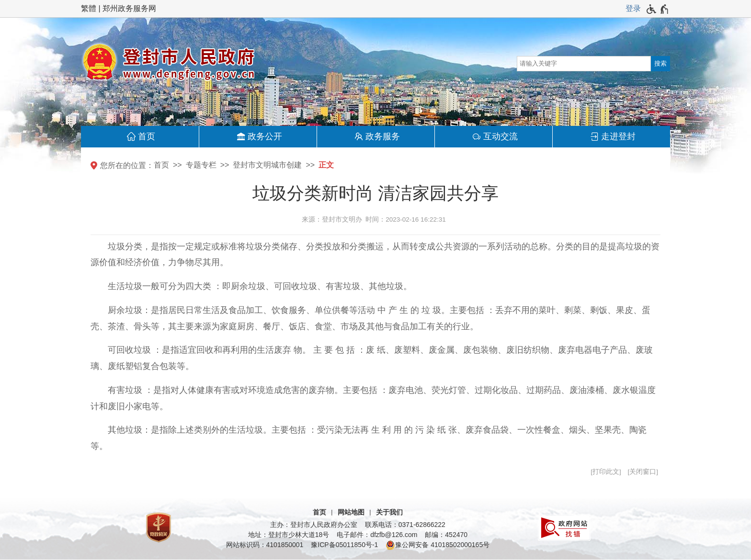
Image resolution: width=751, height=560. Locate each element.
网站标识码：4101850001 (265, 545)
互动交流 (501, 136)
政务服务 (383, 136)
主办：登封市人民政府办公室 (314, 525)
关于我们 (389, 512)
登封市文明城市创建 (267, 165)
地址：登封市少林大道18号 (289, 535)
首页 (147, 136)
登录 (633, 8)
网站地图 (351, 512)
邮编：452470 (446, 535)
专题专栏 (201, 165)
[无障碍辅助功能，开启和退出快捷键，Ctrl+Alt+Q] (658, 9)
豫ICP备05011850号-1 (344, 545)
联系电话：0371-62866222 (405, 525)
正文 (326, 165)
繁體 (89, 8)
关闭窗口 (643, 472)
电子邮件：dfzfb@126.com (377, 535)
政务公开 (265, 136)
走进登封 (618, 136)
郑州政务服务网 (129, 8)
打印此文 (606, 472)
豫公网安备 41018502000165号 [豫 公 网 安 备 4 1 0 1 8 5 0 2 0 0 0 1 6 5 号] (438, 545)
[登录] (633, 9)
